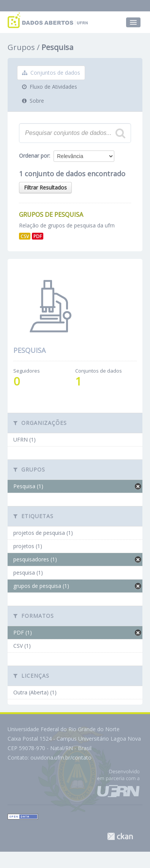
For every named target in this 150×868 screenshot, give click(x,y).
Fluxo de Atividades (50, 87)
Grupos (21, 47)
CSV (25, 236)
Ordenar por (34, 156)
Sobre (33, 101)
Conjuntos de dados (51, 73)
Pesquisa (57, 47)
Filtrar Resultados (45, 187)
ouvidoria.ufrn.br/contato (61, 758)
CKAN (120, 836)
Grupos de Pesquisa (51, 215)
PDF (38, 236)
